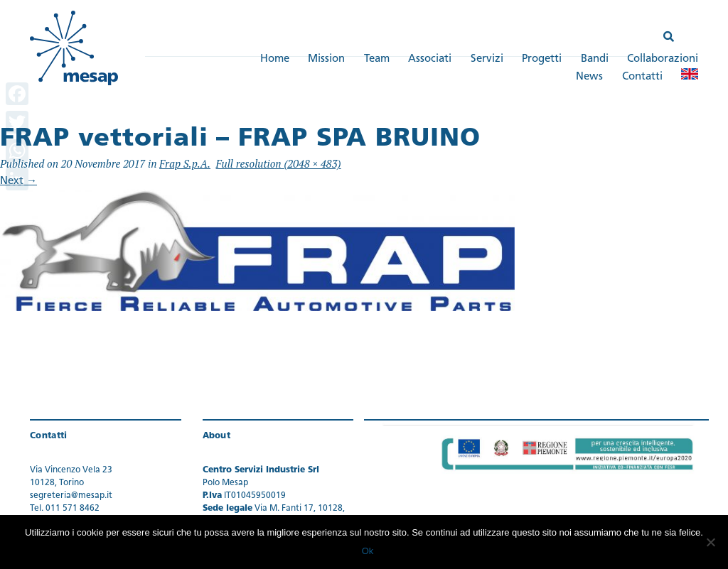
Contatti (642, 77)
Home (275, 59)
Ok (368, 551)
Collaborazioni (663, 59)
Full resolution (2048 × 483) (279, 163)
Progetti (542, 59)
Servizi (487, 59)
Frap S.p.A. (185, 163)
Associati (430, 59)
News (589, 77)
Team (377, 59)
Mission (326, 59)
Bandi (595, 59)
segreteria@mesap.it (71, 496)
